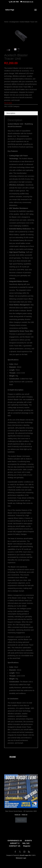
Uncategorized (14, 22)
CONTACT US (15, 846)
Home (6, 22)
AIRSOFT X (15, 843)
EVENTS (28, 841)
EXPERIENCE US (15, 841)
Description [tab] (11, 113)
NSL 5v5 (26, 843)
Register (27, 846)
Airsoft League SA (25, 855)
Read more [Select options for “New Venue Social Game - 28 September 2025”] (21, 820)
